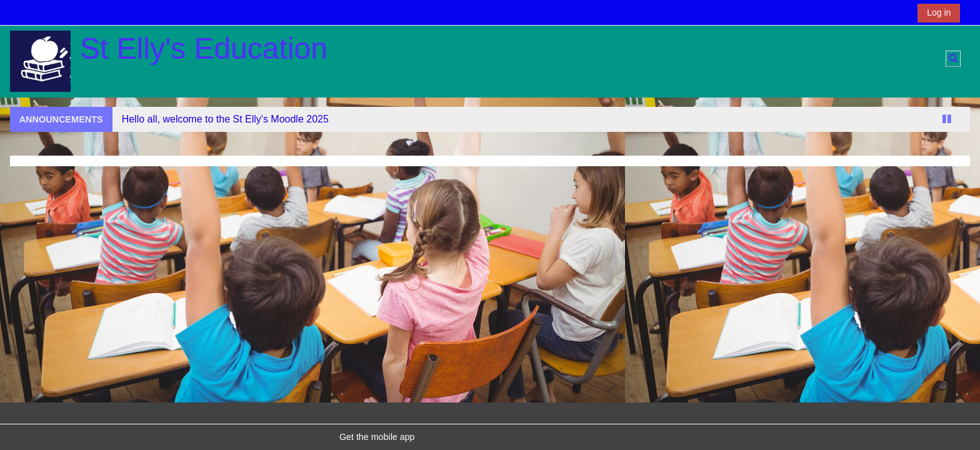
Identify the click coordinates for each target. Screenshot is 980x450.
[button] (953, 59)
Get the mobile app (377, 437)
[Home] (40, 61)
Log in (939, 12)
